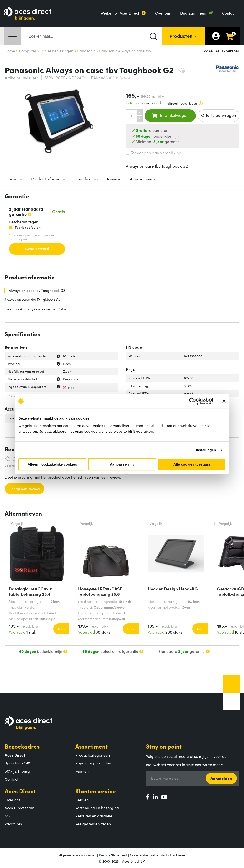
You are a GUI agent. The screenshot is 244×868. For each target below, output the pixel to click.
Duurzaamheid (193, 13)
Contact (229, 13)
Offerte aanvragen (219, 115)
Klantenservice (96, 791)
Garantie (14, 179)
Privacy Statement (113, 855)
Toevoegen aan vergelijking (154, 153)
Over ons (163, 13)
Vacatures (13, 824)
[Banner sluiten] (224, 401)
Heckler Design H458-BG (173, 589)
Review (114, 179)
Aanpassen (122, 464)
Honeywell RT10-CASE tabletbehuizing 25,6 (100, 591)
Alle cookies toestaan (192, 464)
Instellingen (206, 450)
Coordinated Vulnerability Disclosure (158, 855)
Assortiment (91, 746)
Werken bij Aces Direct (120, 13)
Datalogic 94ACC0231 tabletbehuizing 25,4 (31, 591)
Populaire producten (93, 763)
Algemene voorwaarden (78, 855)
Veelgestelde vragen (93, 824)
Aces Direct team (20, 808)
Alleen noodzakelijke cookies (52, 464)
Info (61, 629)
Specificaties (86, 179)
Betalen (82, 800)
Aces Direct (20, 791)
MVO (9, 816)
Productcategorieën (93, 755)
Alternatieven (142, 179)
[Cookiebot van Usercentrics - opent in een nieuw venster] (193, 401)
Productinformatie (48, 179)
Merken (82, 771)
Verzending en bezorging (97, 808)
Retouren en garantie (94, 816)
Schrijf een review (25, 489)
